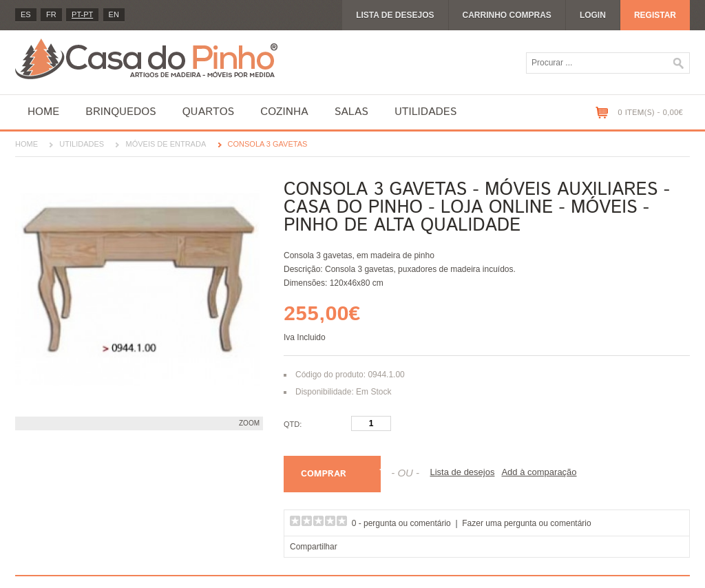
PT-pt (82, 14)
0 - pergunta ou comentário (401, 523)
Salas (351, 112)
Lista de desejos (395, 15)
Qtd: (293, 424)
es (26, 14)
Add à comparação (539, 472)
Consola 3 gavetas (268, 144)
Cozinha (284, 112)
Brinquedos (120, 112)
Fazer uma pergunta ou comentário (526, 523)
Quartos (209, 112)
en (114, 14)
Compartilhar (314, 547)
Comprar (324, 474)
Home (43, 112)
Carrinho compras (507, 15)
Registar (655, 15)
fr (51, 14)
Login (593, 15)
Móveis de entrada (166, 144)
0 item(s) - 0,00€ (650, 113)
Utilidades (425, 112)
